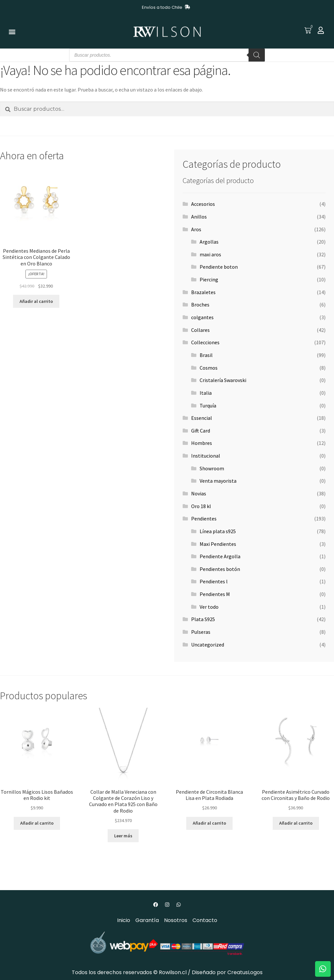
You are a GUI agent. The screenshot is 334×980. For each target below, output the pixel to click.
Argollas (209, 242)
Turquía (208, 405)
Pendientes (204, 518)
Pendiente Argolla (220, 556)
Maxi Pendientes (218, 544)
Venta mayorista (218, 481)
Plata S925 (203, 619)
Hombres (202, 443)
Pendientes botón (220, 569)
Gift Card (201, 431)
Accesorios (203, 204)
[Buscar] (257, 55)
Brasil (206, 355)
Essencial (202, 418)
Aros (196, 229)
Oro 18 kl (201, 506)
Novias (199, 493)
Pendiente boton (219, 267)
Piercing (209, 279)
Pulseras (201, 632)
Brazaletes (203, 292)
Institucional (206, 456)
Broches (200, 305)
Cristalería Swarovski (223, 380)
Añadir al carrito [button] (36, 301)
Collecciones (205, 342)
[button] (12, 32)
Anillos (199, 217)
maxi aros (210, 254)
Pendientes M (215, 594)
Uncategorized (208, 645)
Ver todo (209, 607)
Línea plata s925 (218, 531)
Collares (200, 330)
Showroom (212, 468)
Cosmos (209, 368)
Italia (206, 393)
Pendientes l (214, 581)
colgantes (202, 317)
